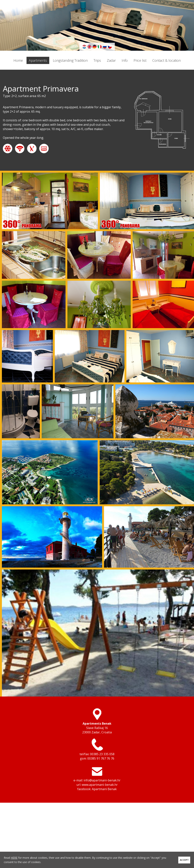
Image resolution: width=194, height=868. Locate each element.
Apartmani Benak (104, 789)
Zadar (111, 60)
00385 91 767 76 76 (101, 758)
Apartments (38, 60)
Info (125, 60)
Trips (97, 60)
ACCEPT (184, 860)
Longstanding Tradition (70, 60)
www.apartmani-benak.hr (100, 785)
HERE (14, 858)
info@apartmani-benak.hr (102, 780)
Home (18, 60)
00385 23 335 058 (102, 754)
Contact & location (167, 60)
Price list (140, 60)
